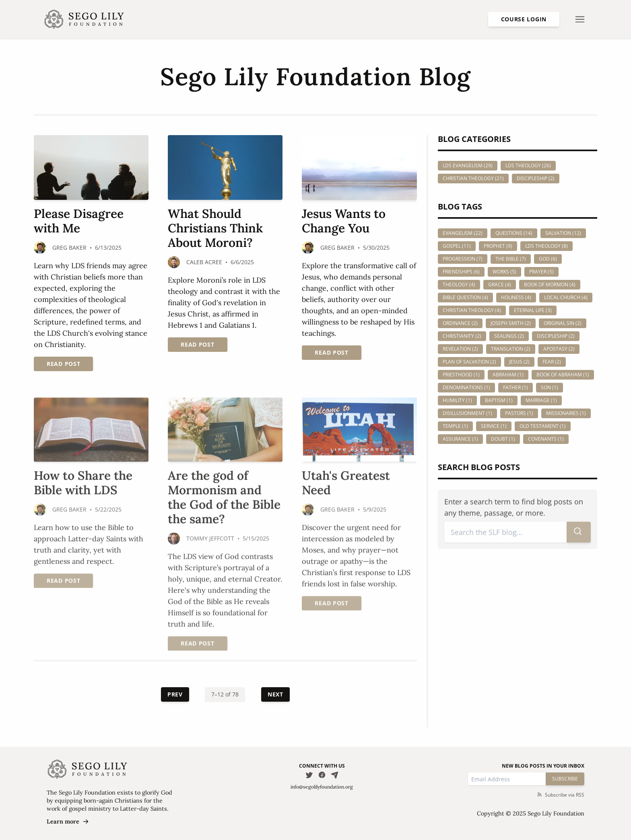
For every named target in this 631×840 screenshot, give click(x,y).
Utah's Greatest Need (346, 483)
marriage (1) (541, 400)
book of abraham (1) (563, 375)
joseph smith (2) (511, 323)
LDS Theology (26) (528, 165)
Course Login (524, 19)
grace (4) (500, 284)
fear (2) (552, 362)
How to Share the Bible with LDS (83, 483)
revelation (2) (460, 349)
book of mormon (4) (550, 284)
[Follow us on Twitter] (309, 775)
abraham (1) (508, 375)
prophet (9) (498, 246)
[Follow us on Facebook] (322, 775)
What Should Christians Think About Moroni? (215, 228)
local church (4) (566, 297)
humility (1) (457, 400)
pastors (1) (519, 413)
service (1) (494, 426)
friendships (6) (461, 272)
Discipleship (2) (536, 178)
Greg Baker (69, 247)
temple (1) (455, 426)
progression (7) (463, 259)
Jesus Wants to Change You (344, 221)
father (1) (516, 387)
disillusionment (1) (467, 413)
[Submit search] (579, 533)
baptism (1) (499, 400)
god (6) (548, 259)
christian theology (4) (472, 310)
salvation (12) (563, 233)
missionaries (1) (566, 413)
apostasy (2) (559, 349)
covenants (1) (546, 439)
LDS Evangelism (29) (468, 165)
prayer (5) (541, 272)
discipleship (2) (556, 336)
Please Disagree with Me (79, 221)
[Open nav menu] (580, 19)
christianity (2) (462, 336)
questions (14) (514, 233)
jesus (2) (519, 362)
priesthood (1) (461, 375)
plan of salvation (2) (469, 362)
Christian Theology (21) (473, 178)
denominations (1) (466, 387)
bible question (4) (465, 297)
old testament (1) (543, 426)
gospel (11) (457, 246)
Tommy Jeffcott (210, 539)
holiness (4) (516, 297)
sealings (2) (509, 336)
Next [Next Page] (275, 694)
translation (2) (511, 349)
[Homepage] (84, 19)
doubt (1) (503, 439)
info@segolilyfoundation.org (322, 787)
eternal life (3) (533, 310)
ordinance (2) (460, 323)
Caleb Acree (204, 262)
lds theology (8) (546, 246)
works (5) (504, 272)
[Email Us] (335, 775)
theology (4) (459, 284)
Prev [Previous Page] (175, 694)
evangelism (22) (463, 233)
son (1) (550, 387)
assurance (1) (460, 439)
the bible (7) (511, 259)
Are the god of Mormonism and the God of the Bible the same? (224, 498)
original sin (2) (563, 323)
